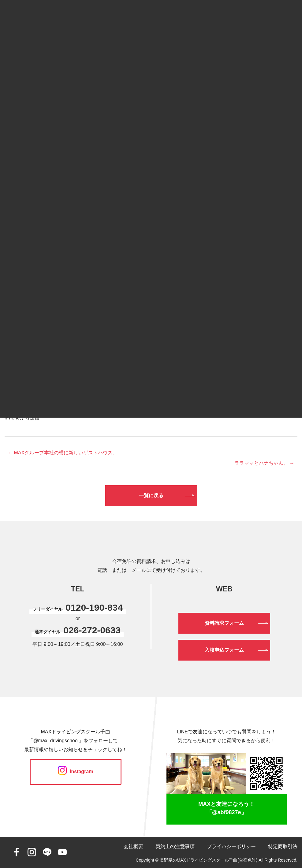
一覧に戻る (151, 495)
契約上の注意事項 (175, 846)
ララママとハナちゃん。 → (264, 463)
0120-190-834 (94, 607)
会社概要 (133, 846)
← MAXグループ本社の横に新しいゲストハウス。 (63, 453)
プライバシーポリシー (231, 846)
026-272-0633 (92, 630)
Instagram (75, 771)
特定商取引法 (283, 846)
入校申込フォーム (224, 650)
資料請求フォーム (224, 623)
